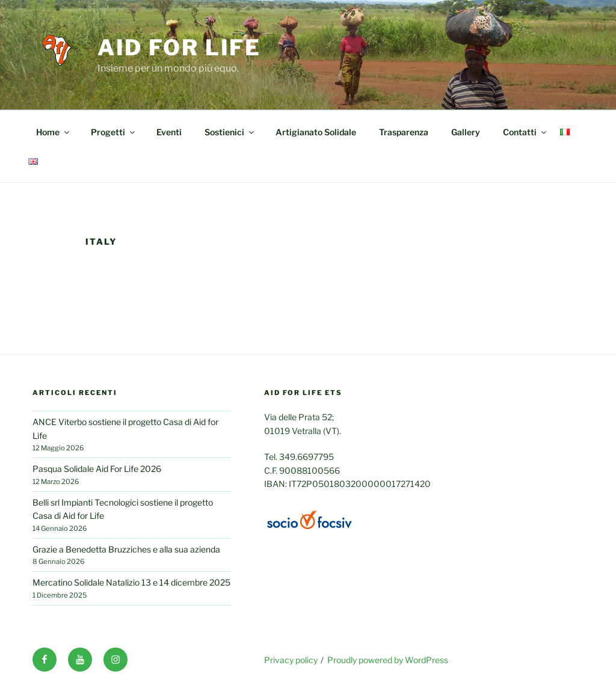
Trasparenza (404, 132)
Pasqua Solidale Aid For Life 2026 (97, 469)
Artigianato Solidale (316, 132)
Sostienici (230, 132)
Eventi (169, 132)
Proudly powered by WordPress (388, 660)
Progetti (114, 132)
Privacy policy (291, 660)
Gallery (466, 132)
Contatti (525, 132)
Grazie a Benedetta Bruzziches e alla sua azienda (126, 549)
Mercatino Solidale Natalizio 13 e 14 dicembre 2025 (131, 582)
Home (54, 132)
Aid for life (180, 47)
